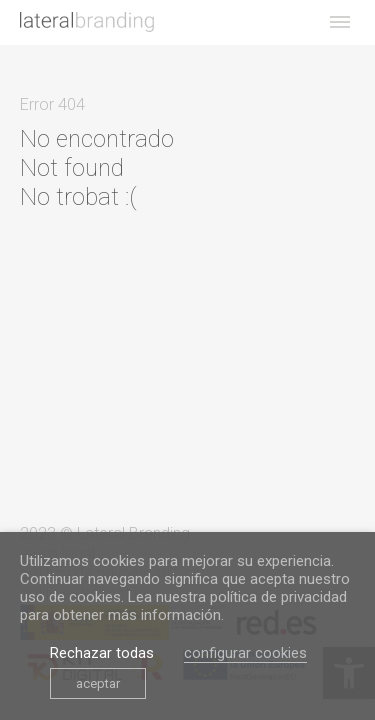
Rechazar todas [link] (102, 653)
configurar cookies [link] (245, 653)
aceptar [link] (98, 683)
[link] (87, 22)
